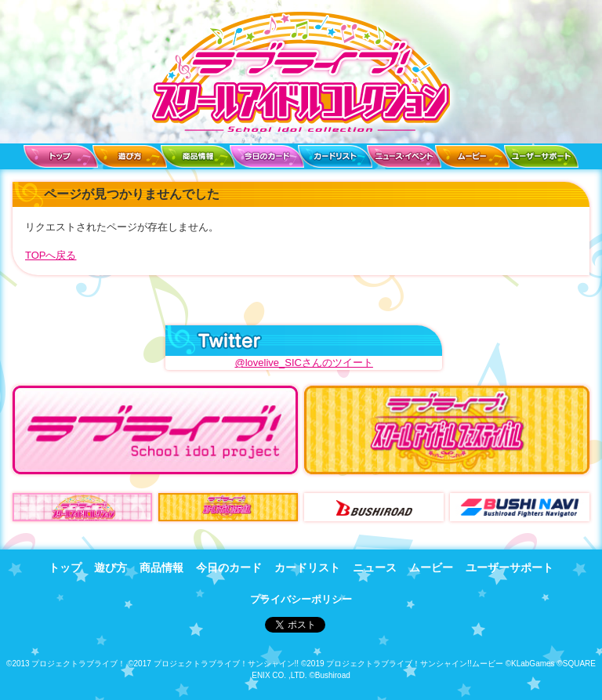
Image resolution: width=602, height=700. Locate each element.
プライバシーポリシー (301, 599)
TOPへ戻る (51, 255)
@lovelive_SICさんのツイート (303, 363)
